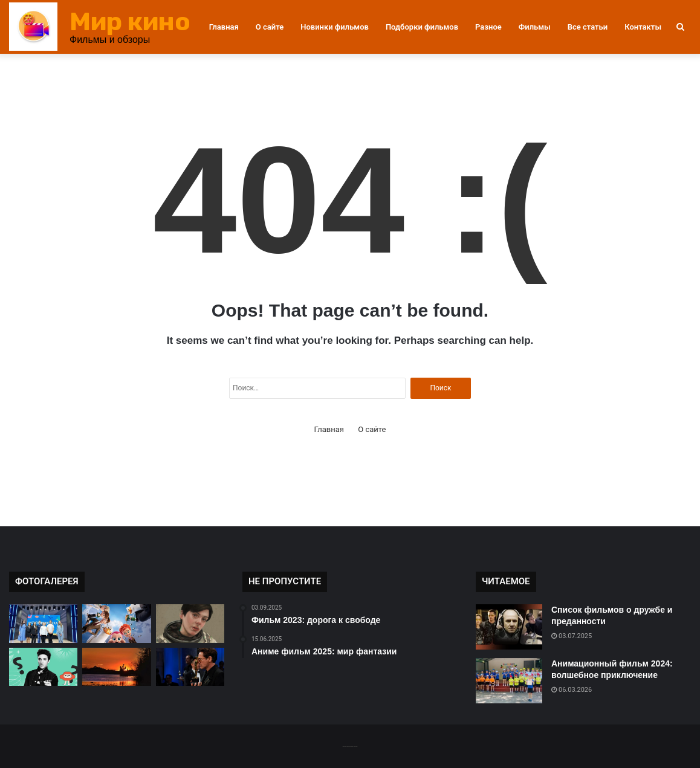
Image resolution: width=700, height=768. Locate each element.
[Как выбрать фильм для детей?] (116, 624)
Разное (488, 27)
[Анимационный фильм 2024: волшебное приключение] (509, 681)
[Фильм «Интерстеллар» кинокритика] (190, 624)
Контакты (643, 27)
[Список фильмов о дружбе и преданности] (509, 627)
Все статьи (588, 27)
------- (350, 746)
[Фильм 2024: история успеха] (43, 624)
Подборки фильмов (422, 27)
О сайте (270, 27)
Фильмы (535, 27)
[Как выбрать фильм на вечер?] (116, 667)
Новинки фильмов (335, 27)
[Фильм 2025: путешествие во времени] (43, 667)
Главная (224, 27)
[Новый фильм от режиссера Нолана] (190, 667)
